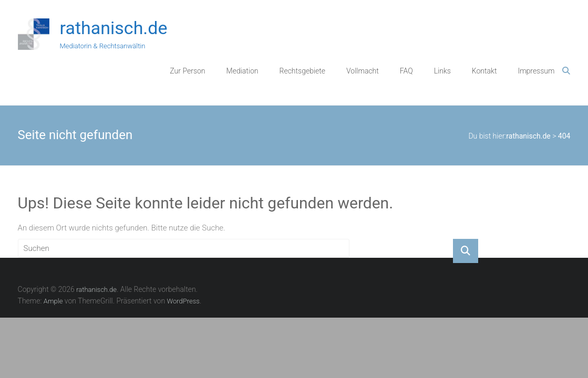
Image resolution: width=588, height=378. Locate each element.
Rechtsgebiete (303, 71)
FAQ (406, 71)
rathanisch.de (114, 28)
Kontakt (484, 71)
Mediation (243, 71)
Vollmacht (363, 71)
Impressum (536, 71)
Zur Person (187, 71)
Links (442, 71)
